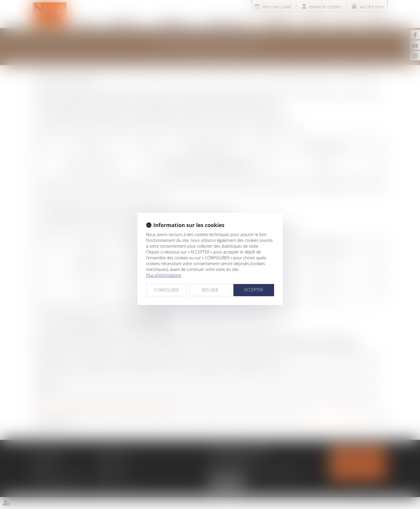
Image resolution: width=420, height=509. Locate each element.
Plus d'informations (164, 275)
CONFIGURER (166, 290)
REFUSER (210, 290)
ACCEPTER (254, 290)
